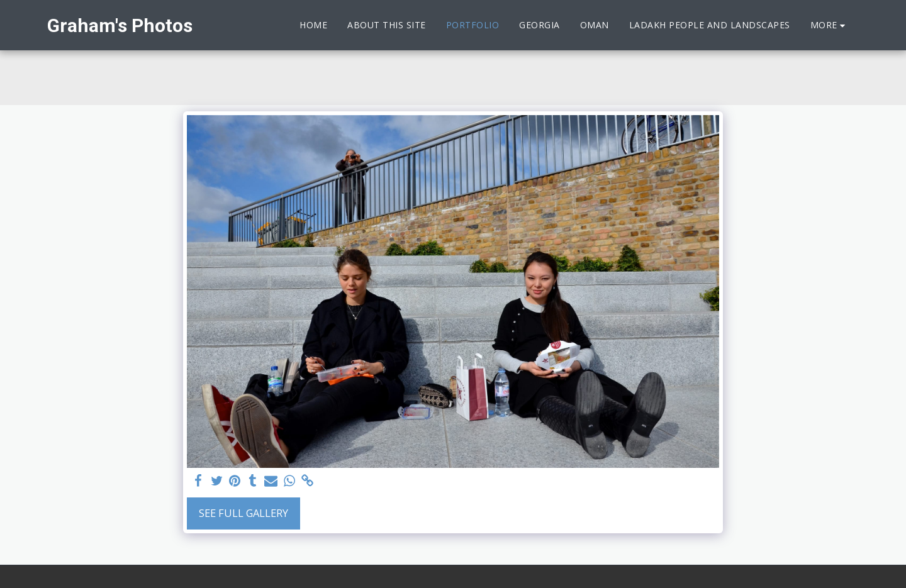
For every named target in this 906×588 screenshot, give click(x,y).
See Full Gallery (243, 513)
